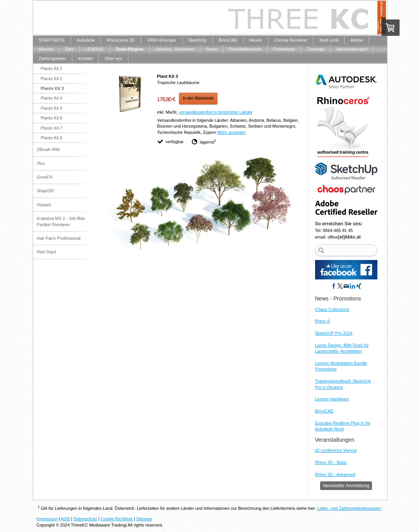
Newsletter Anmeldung (346, 486)
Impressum (47, 519)
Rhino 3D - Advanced (335, 474)
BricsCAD (324, 411)
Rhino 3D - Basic (331, 462)
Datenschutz (85, 519)
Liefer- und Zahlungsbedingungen (350, 508)
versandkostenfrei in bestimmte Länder (216, 112)
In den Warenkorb (198, 98)
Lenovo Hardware (332, 399)
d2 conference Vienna (336, 450)
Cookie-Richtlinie (117, 519)
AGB (65, 519)
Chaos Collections (332, 309)
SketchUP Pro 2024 (334, 333)
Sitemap (144, 519)
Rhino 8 (323, 321)
